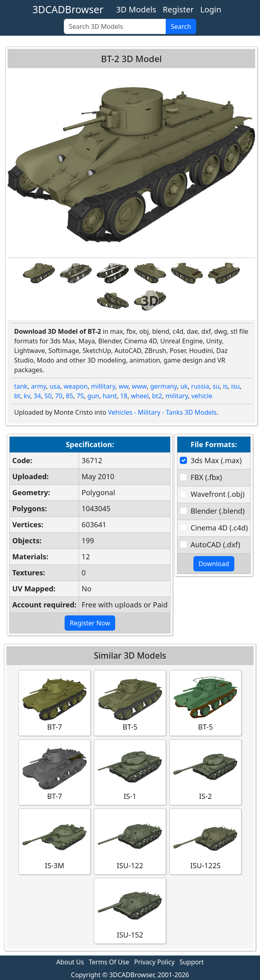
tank (21, 386)
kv (27, 396)
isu (236, 386)
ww (124, 386)
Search (181, 26)
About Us (70, 962)
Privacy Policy (154, 962)
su (216, 386)
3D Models (136, 9)
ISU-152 (130, 910)
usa (55, 386)
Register (178, 9)
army (39, 386)
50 (48, 396)
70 (59, 396)
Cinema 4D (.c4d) (219, 528)
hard (110, 396)
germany (164, 386)
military (177, 396)
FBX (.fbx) (206, 477)
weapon (75, 386)
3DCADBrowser (68, 9)
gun (93, 396)
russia (200, 386)
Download (214, 564)
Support (191, 962)
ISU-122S (205, 841)
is (225, 386)
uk (184, 386)
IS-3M (55, 841)
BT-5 (130, 703)
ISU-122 (130, 841)
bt (17, 396)
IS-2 (205, 772)
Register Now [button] (90, 623)
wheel (140, 396)
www (139, 386)
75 (80, 396)
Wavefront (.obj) (217, 494)
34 (37, 396)
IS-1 (130, 772)
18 (124, 396)
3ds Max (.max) (216, 460)
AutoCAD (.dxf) (215, 544)
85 (69, 396)
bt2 (157, 396)
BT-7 (55, 703)
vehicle (202, 396)
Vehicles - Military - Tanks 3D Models (162, 412)
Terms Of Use (109, 962)
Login (211, 9)
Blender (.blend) (218, 511)
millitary (103, 386)
